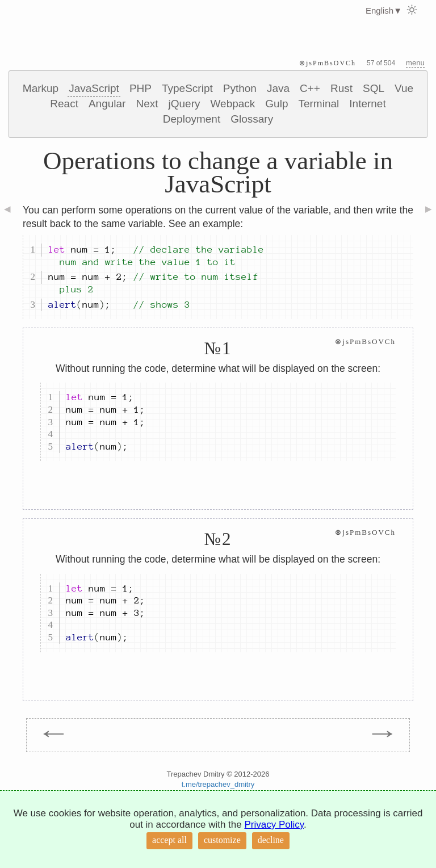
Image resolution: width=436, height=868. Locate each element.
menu (415, 63)
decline (271, 840)
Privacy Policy (274, 825)
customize (222, 840)
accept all (169, 840)
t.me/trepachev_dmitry (218, 784)
